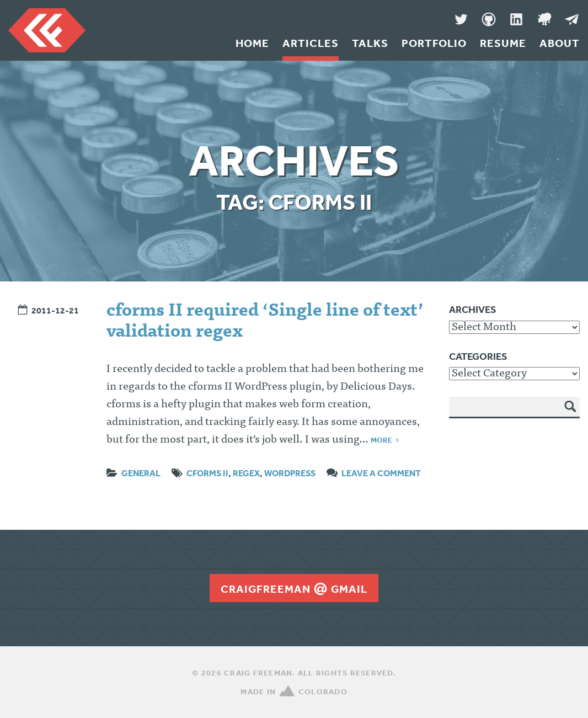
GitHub (489, 19)
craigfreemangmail (294, 589)
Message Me (571, 19)
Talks (370, 43)
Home (252, 43)
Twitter (461, 19)
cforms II (207, 473)
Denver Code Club (544, 19)
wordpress (290, 473)
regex (246, 473)
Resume (503, 43)
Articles (311, 43)
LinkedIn (516, 19)
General (141, 473)
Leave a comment (381, 473)
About (560, 43)
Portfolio (434, 43)
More (381, 440)
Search (571, 414)
